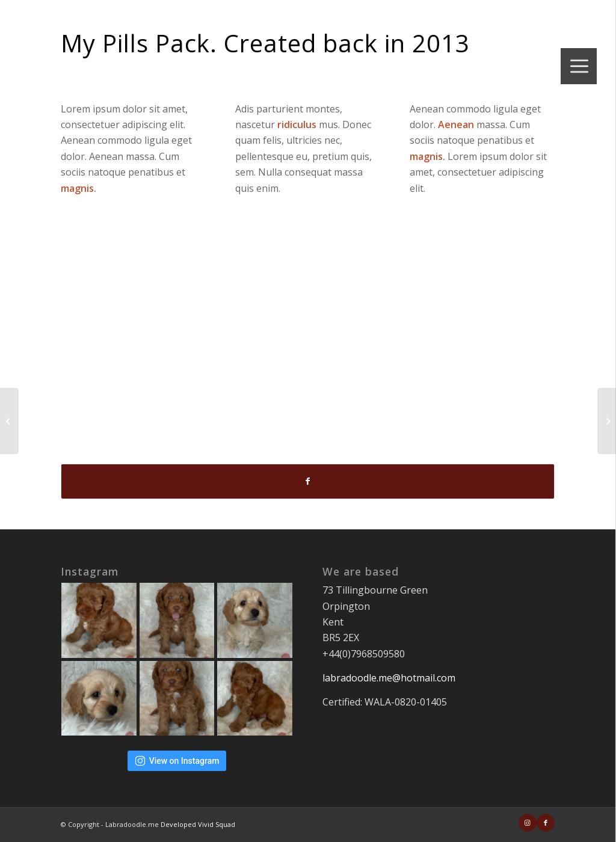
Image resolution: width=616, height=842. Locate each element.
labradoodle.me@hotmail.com (389, 678)
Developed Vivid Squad (198, 824)
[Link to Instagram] (528, 823)
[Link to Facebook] (546, 823)
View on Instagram (177, 761)
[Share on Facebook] (308, 481)
